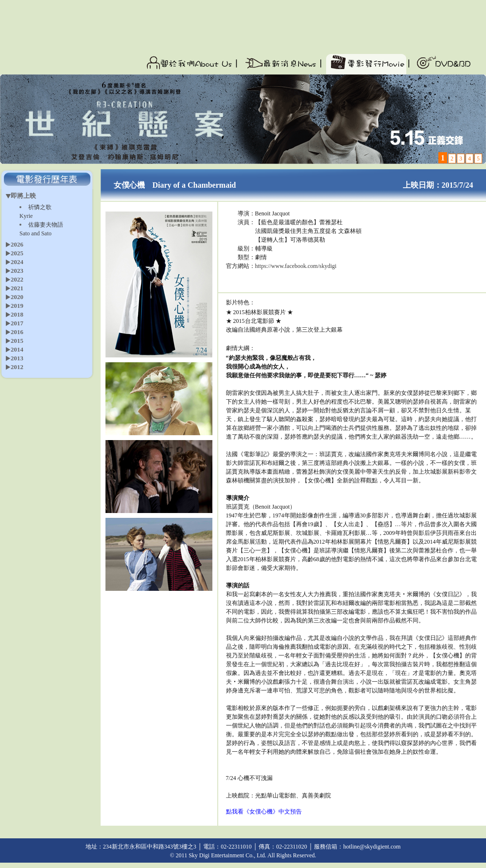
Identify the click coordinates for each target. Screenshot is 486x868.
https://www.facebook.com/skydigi (296, 266)
